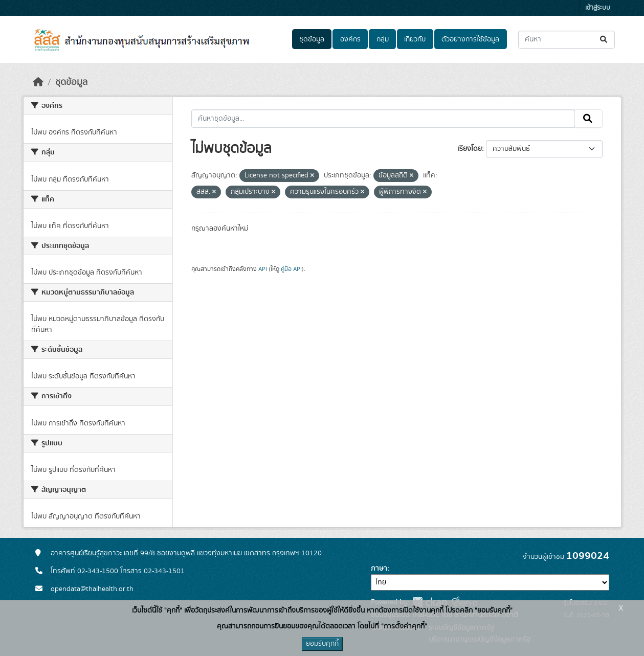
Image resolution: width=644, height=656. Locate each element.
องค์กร (350, 39)
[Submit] (604, 40)
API (263, 269)
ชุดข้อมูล (312, 39)
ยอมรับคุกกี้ (322, 644)
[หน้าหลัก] (38, 82)
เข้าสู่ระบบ (598, 8)
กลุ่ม (383, 39)
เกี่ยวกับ (415, 39)
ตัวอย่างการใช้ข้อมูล (470, 39)
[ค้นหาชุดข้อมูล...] (567, 40)
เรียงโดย (470, 149)
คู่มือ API (291, 269)
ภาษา (379, 569)
